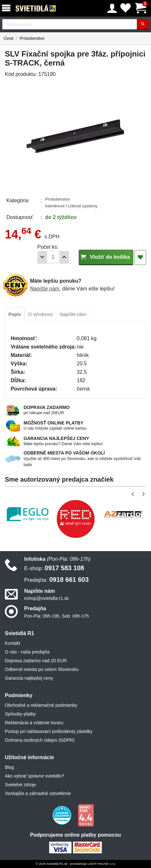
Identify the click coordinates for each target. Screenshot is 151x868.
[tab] (15, 315)
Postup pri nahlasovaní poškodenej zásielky (49, 731)
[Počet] (53, 257)
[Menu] (7, 8)
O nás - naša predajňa (27, 652)
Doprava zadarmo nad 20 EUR (36, 661)
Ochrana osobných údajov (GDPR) (40, 740)
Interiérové (55, 206)
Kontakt (12, 643)
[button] (134, 494)
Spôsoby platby (20, 714)
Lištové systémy (83, 206)
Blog (9, 767)
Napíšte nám (45, 289)
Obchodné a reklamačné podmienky (41, 705)
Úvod (8, 38)
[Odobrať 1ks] (42, 257)
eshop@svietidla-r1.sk (46, 598)
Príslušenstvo (32, 38)
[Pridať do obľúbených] (140, 257)
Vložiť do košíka (106, 257)
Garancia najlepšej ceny (29, 678)
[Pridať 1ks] (64, 257)
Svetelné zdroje (20, 785)
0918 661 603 (56, 580)
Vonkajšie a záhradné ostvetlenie (38, 793)
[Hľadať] (143, 24)
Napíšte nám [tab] (73, 314)
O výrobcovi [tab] (40, 314)
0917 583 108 (54, 568)
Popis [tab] (15, 314)
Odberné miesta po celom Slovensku (42, 669)
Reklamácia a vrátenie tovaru (34, 723)
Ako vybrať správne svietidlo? (34, 776)
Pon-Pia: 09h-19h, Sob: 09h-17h (57, 616)
